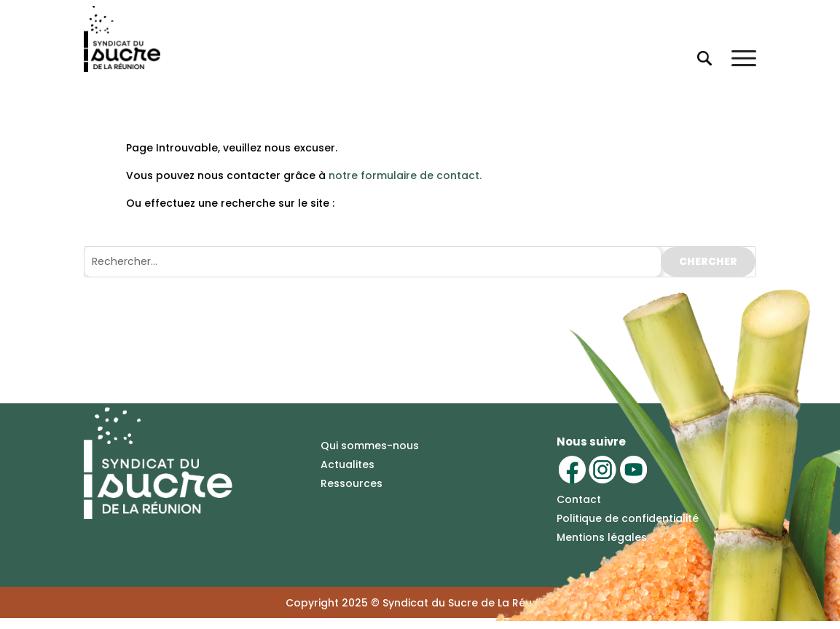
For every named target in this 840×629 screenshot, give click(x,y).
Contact (579, 499)
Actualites (348, 464)
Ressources (352, 483)
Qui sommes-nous (370, 446)
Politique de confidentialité (628, 518)
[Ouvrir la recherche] (703, 58)
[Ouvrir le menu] (744, 58)
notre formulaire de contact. (405, 175)
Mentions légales (602, 537)
